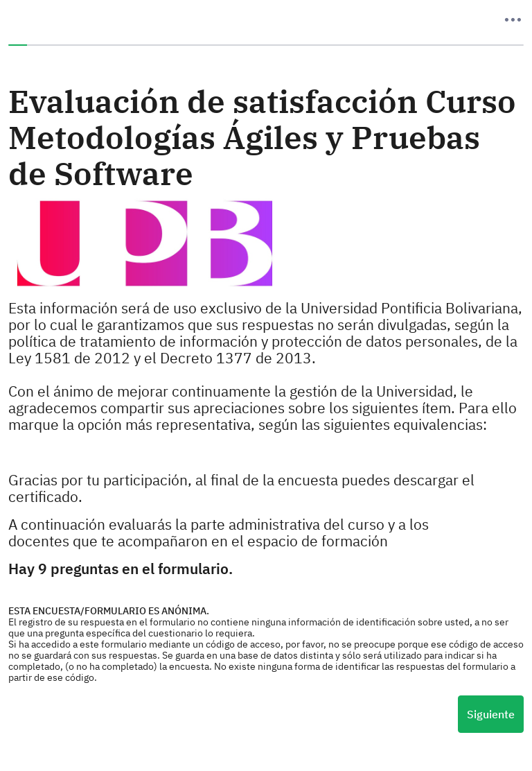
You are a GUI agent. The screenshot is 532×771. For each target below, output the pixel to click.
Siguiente (491, 714)
